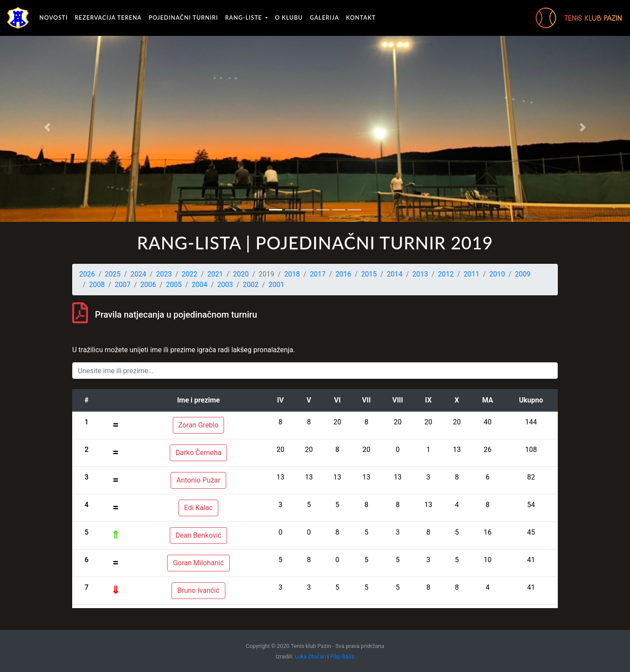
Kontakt (361, 17)
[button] (47, 127)
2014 (395, 274)
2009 (523, 274)
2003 (225, 285)
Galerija (324, 17)
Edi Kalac (199, 508)
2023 (164, 274)
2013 (420, 274)
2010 (497, 274)
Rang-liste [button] (245, 17)
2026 (87, 274)
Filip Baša (342, 656)
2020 (241, 274)
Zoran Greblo (199, 425)
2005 (174, 285)
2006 (148, 285)
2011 (472, 274)
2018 (292, 274)
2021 (215, 274)
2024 (138, 274)
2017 (318, 274)
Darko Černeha (198, 453)
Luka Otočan (310, 656)
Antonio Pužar (198, 480)
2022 (189, 274)
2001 (276, 285)
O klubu (289, 17)
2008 (97, 285)
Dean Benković (198, 535)
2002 (251, 285)
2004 (199, 285)
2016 (343, 274)
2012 (446, 274)
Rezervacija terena (108, 17)
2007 (122, 285)
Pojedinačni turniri (184, 17)
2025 (113, 274)
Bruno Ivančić (198, 590)
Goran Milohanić (198, 563)
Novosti (54, 17)
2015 (369, 274)
